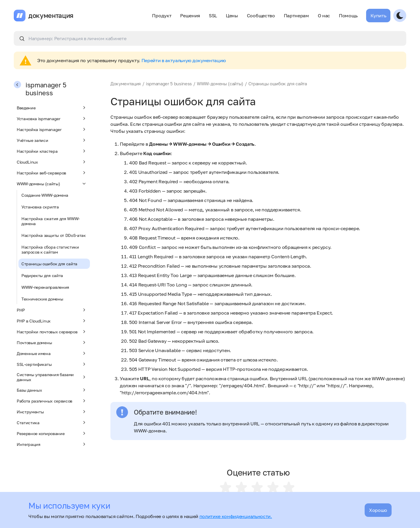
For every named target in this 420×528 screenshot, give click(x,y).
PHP (52, 310)
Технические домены (42, 299)
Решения (190, 16)
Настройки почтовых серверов (52, 332)
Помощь (348, 16)
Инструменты (52, 412)
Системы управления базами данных (52, 377)
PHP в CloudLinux (52, 321)
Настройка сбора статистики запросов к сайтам (50, 249)
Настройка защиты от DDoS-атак (54, 235)
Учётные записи (52, 140)
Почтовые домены (52, 342)
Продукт (162, 16)
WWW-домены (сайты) (52, 184)
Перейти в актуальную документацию (184, 60)
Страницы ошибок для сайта (49, 264)
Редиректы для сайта (42, 275)
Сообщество (261, 16)
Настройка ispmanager (52, 129)
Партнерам (296, 16)
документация (51, 16)
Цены (232, 16)
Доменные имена (52, 353)
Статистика (52, 422)
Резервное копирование (52, 433)
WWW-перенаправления (45, 287)
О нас (324, 16)
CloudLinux (52, 162)
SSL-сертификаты (52, 364)
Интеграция (52, 444)
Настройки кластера (52, 151)
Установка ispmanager (52, 118)
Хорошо (378, 510)
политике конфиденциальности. (236, 516)
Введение (52, 108)
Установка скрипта (40, 207)
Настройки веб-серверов (52, 173)
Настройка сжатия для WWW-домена (51, 221)
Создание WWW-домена (45, 195)
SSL (213, 16)
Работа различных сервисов (52, 401)
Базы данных (52, 390)
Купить (378, 16)
